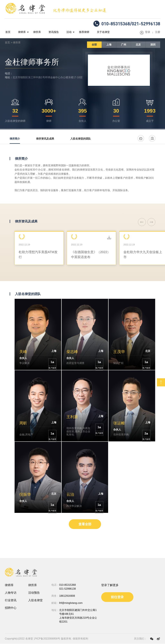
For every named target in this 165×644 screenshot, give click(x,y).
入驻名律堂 (35, 600)
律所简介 (15, 139)
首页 (7, 32)
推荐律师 (78, 32)
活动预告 (34, 593)
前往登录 (117, 597)
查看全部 (85, 524)
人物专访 (11, 593)
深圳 (153, 45)
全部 (94, 45)
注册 (158, 32)
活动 (64, 32)
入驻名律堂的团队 (81, 139)
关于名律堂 (96, 32)
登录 (148, 32)
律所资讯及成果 (45, 139)
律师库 (20, 32)
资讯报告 (50, 32)
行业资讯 (11, 600)
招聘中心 (11, 608)
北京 (138, 45)
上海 (109, 45)
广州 (124, 45)
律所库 (34, 32)
